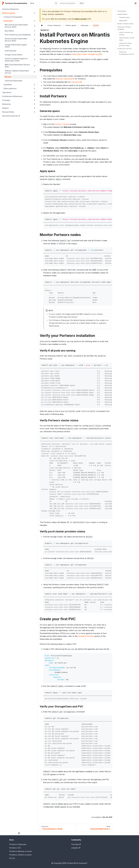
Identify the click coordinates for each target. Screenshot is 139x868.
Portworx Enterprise (10, 9)
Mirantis (8, 77)
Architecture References (12, 96)
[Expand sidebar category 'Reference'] (35, 104)
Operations (7, 92)
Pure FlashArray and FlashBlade (18, 35)
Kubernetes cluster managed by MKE (87, 54)
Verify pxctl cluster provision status (125, 44)
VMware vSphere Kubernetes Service (17, 72)
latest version (81, 19)
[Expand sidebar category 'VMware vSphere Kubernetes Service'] (35, 72)
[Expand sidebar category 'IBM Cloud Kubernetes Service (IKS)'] (35, 66)
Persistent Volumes (86, 636)
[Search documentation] (69, 3)
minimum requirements (65, 79)
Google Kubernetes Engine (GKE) (16, 46)
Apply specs (123, 21)
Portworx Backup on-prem (21, 851)
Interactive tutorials (11, 116)
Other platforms (10, 88)
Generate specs (125, 17)
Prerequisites (122, 11)
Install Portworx (122, 14)
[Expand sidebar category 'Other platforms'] (35, 88)
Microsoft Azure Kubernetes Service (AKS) (16, 26)
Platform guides (9, 13)
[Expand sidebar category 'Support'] (35, 108)
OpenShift (8, 85)
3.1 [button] (31, 3)
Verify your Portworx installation (124, 28)
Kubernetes (8, 21)
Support (5, 108)
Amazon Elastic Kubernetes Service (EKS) (16, 40)
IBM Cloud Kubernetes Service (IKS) (17, 66)
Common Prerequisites (13, 17)
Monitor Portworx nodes (125, 24)
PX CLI (12, 858)
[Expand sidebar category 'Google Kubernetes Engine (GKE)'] (35, 46)
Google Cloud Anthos (14, 55)
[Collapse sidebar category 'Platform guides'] (35, 13)
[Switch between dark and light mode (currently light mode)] (136, 3)
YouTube (76, 844)
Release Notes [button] (8, 112)
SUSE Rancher (11, 51)
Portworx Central (62, 124)
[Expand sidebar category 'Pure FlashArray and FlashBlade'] (35, 35)
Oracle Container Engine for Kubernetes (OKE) (16, 60)
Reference (7, 104)
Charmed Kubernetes (14, 81)
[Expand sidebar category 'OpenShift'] (35, 85)
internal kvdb (77, 82)
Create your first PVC (125, 49)
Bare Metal (9, 31)
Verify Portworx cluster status (127, 39)
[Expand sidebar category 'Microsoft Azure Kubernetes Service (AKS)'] (35, 26)
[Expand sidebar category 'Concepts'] (35, 100)
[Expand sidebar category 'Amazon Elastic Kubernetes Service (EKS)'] (35, 40)
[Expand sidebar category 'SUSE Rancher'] (35, 51)
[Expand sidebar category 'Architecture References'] (35, 96)
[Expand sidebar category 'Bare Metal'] (35, 31)
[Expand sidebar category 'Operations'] (35, 92)
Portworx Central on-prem (20, 855)
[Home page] (42, 25)
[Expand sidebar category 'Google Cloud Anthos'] (35, 55)
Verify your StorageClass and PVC (127, 53)
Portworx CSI (15, 848)
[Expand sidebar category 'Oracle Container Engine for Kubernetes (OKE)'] (35, 60)
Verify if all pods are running (126, 34)
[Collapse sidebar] (19, 833)
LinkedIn (76, 848)
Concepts (6, 100)
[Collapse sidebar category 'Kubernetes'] (35, 21)
